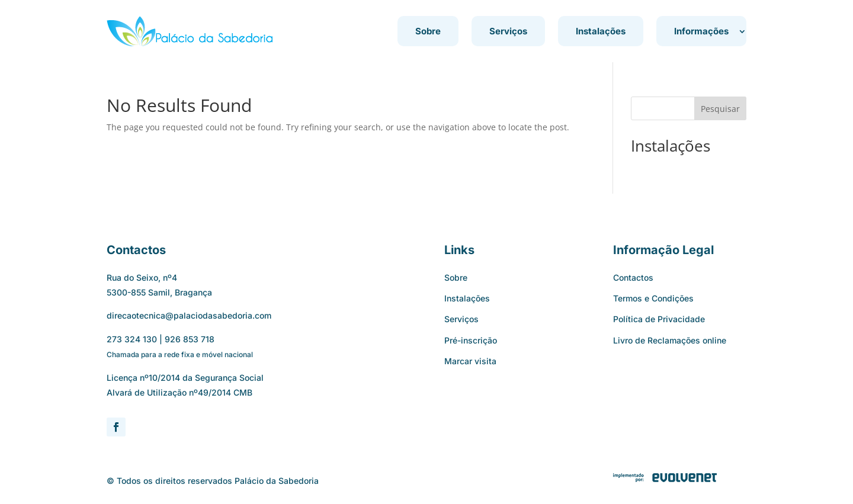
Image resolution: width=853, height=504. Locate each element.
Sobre (428, 31)
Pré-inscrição (471, 340)
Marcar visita (470, 361)
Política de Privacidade (659, 319)
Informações (701, 31)
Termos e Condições (653, 298)
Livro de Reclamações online (670, 340)
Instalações (601, 31)
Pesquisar (720, 109)
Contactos (633, 277)
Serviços (508, 31)
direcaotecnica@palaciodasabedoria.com (189, 315)
